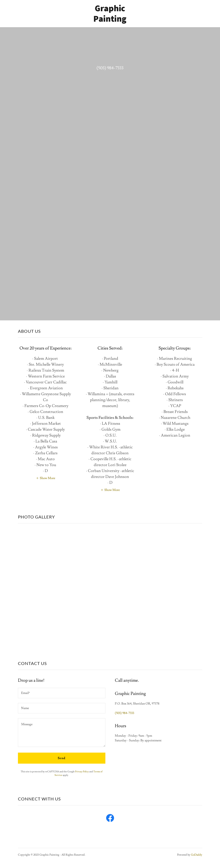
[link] (110, 21)
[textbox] (62, 693)
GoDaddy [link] (197, 855)
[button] (45, 478)
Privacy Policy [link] (82, 772)
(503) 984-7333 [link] (110, 68)
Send (62, 758)
